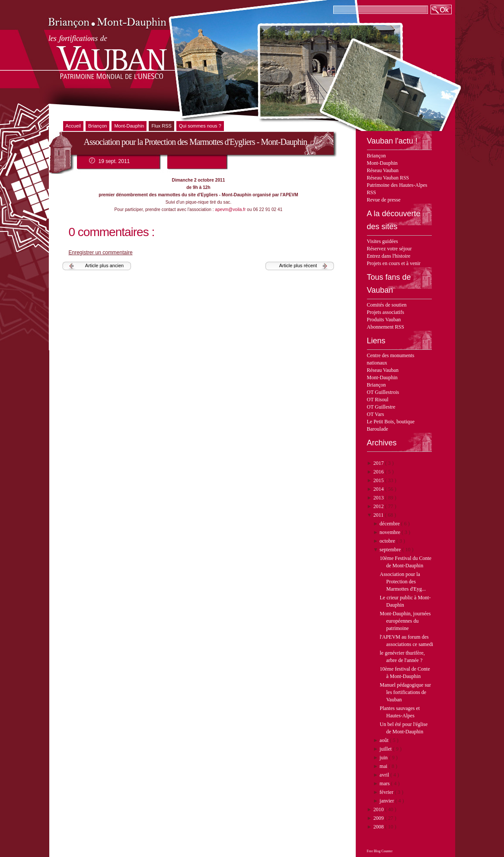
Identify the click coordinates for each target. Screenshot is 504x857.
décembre (390, 524)
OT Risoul (378, 400)
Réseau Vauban (383, 170)
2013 (379, 498)
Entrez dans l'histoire (389, 256)
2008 (379, 827)
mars (385, 783)
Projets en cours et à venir (394, 263)
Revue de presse (384, 200)
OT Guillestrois (383, 392)
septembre (391, 550)
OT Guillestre (381, 407)
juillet (386, 749)
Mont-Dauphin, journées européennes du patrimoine (405, 621)
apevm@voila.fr (231, 209)
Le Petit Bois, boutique (391, 422)
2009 (379, 818)
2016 (379, 472)
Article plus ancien (104, 265)
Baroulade (378, 429)
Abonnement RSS (386, 327)
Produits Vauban (384, 320)
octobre (388, 541)
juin (384, 758)
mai (384, 766)
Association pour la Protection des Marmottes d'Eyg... (402, 582)
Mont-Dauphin (382, 163)
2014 (379, 489)
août (385, 740)
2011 (379, 515)
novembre (391, 532)
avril (385, 775)
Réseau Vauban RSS (388, 178)
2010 (379, 809)
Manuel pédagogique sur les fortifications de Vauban (405, 692)
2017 (379, 463)
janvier (387, 801)
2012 (379, 506)
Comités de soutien (387, 305)
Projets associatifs (386, 312)
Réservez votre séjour (389, 249)
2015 (379, 480)
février (387, 792)
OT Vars (376, 414)
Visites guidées (383, 241)
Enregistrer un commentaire (101, 253)
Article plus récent (298, 265)
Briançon (376, 156)
